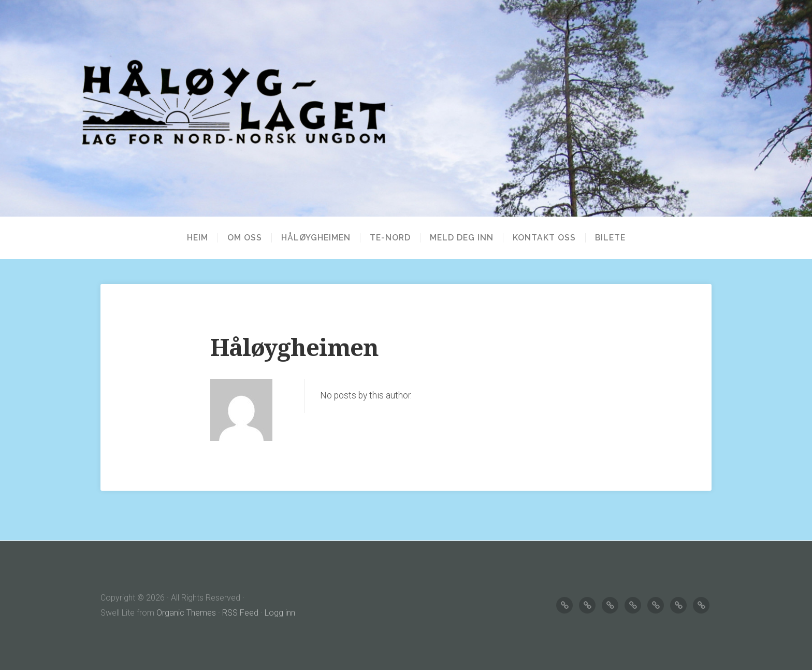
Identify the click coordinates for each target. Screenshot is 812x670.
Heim (198, 238)
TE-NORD (390, 238)
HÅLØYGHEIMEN (316, 238)
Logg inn (280, 613)
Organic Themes (186, 613)
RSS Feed (240, 613)
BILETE (610, 238)
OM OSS (245, 238)
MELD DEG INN (462, 238)
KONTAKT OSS (544, 238)
